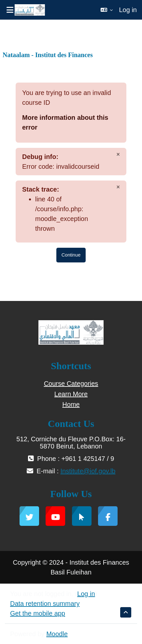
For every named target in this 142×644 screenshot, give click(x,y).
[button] (107, 10)
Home (71, 404)
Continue (71, 255)
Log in (128, 10)
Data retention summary (45, 604)
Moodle (57, 634)
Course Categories (71, 384)
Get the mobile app (38, 613)
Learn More (71, 394)
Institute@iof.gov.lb (88, 471)
